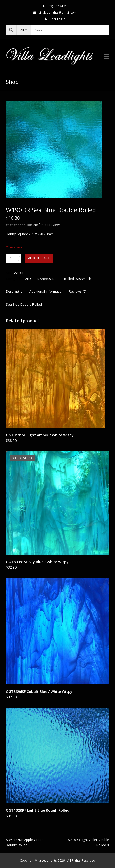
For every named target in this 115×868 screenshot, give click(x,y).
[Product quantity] (11, 258)
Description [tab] (15, 291)
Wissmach (83, 279)
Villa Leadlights (46, 861)
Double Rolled (63, 279)
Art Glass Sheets (38, 279)
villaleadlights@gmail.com (58, 13)
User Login (57, 19)
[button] (106, 56)
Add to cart (39, 258)
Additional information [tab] (47, 291)
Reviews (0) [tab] (77, 291)
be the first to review (44, 225)
